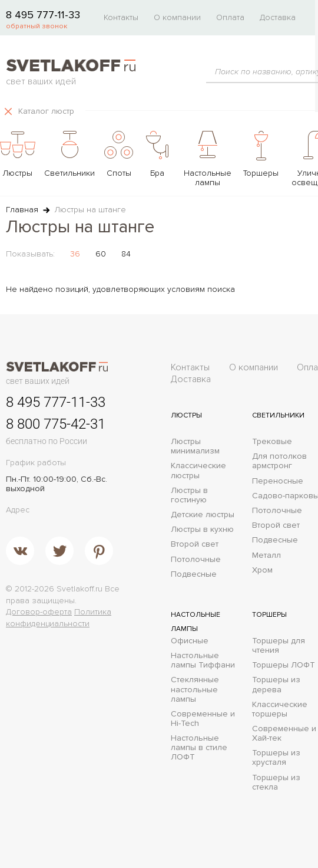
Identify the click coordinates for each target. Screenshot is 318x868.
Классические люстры (198, 471)
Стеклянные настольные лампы (195, 689)
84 (126, 254)
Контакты (121, 17)
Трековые (272, 442)
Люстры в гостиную (189, 495)
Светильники (278, 415)
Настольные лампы (196, 622)
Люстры (186, 415)
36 (75, 254)
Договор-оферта (39, 612)
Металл (266, 555)
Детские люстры (203, 515)
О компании (177, 17)
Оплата (230, 17)
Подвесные (194, 574)
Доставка (278, 17)
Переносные (278, 481)
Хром (262, 570)
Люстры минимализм (195, 446)
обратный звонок (37, 26)
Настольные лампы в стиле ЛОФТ (199, 748)
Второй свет (195, 544)
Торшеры (269, 615)
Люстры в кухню (202, 530)
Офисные (190, 641)
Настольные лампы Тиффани (203, 660)
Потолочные (196, 560)
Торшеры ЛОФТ (284, 665)
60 (101, 254)
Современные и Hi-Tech (203, 719)
